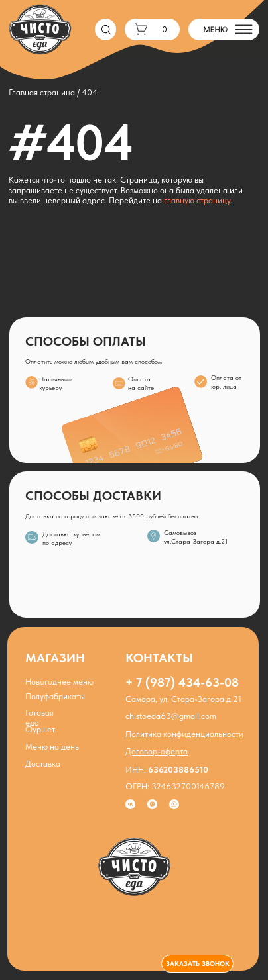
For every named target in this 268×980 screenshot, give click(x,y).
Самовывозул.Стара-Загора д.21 (196, 537)
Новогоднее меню (59, 682)
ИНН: (167, 770)
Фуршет (40, 729)
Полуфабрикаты (55, 696)
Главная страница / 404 (53, 92)
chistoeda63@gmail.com (171, 716)
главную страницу (197, 200)
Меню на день (52, 747)
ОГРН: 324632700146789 (175, 786)
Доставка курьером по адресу (71, 538)
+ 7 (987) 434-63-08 (182, 682)
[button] (197, 964)
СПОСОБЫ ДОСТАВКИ (93, 496)
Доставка (43, 764)
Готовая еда (39, 718)
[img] (154, 536)
